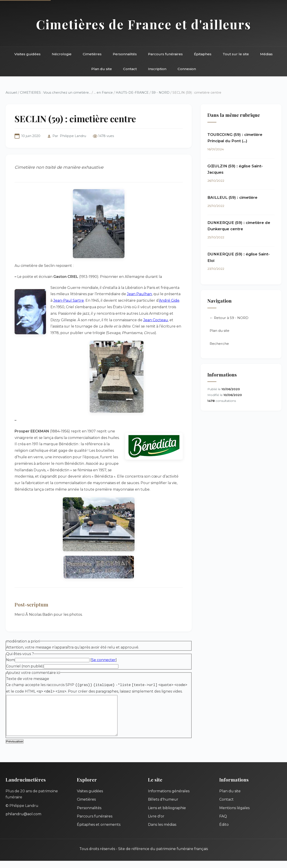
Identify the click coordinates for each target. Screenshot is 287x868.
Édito (224, 832)
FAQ (223, 823)
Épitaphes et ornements (99, 832)
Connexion (187, 69)
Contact (130, 69)
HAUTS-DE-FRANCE (132, 93)
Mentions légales (234, 815)
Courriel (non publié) (25, 666)
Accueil (11, 93)
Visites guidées (27, 54)
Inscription (157, 69)
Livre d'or (156, 823)
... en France (103, 93)
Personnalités (125, 54)
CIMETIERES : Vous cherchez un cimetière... (55, 93)
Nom (10, 660)
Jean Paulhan (139, 294)
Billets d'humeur (163, 807)
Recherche (219, 344)
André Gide (169, 300)
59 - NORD (161, 93)
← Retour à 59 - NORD (229, 318)
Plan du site (102, 69)
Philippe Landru (73, 136)
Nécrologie (62, 54)
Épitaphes (203, 54)
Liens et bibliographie (167, 815)
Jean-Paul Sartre (69, 300)
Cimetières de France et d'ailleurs (144, 24)
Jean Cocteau (156, 320)
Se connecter (104, 660)
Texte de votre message (28, 679)
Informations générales (169, 798)
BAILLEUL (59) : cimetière (232, 197)
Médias (266, 54)
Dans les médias (162, 832)
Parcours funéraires (165, 54)
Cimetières (92, 54)
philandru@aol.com (23, 821)
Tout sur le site (236, 54)
